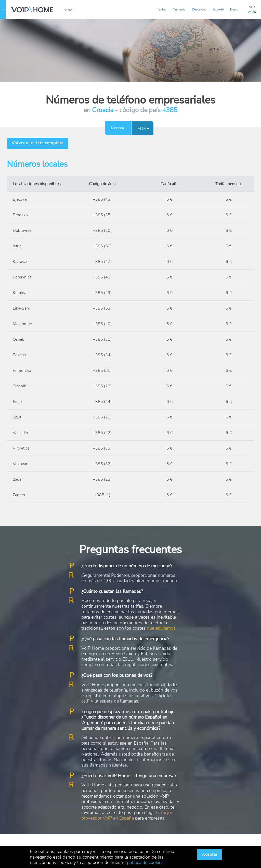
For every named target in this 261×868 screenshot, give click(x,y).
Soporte (218, 9)
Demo (234, 9)
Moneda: (118, 128)
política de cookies (145, 862)
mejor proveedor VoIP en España (127, 815)
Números (179, 9)
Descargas (199, 9)
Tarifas (162, 9)
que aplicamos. (162, 628)
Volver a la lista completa (38, 143)
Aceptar (210, 854)
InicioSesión (251, 9)
